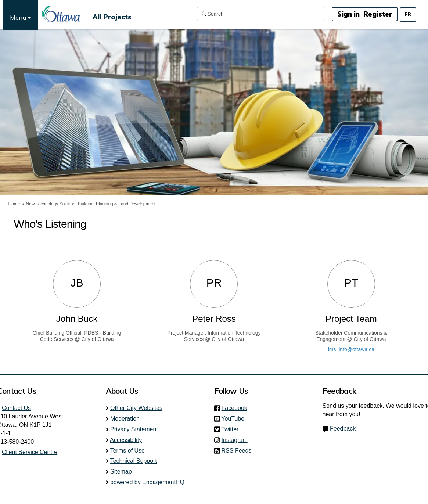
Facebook (237, 408)
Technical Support (134, 461)
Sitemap (121, 471)
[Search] (261, 14)
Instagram (237, 440)
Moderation (125, 419)
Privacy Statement (134, 429)
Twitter (232, 429)
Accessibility (126, 440)
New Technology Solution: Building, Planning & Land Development (91, 204)
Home (14, 204)
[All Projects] (112, 14)
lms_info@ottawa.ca (351, 349)
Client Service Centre (30, 452)
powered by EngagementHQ (147, 482)
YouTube (235, 419)
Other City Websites (136, 408)
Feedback (343, 429)
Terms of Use (127, 451)
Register (378, 14)
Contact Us (16, 408)
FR (408, 14)
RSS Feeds (237, 451)
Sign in (348, 14)
